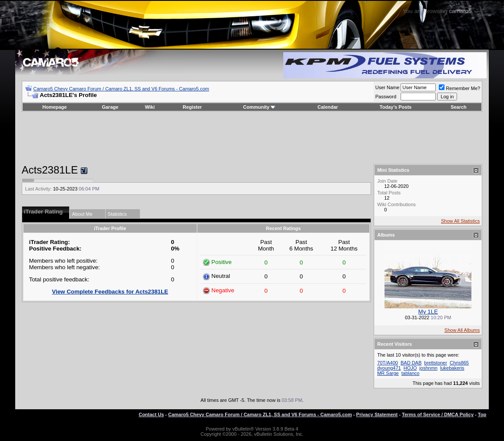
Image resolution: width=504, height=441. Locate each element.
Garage (110, 107)
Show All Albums (462, 330)
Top (482, 414)
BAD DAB (411, 363)
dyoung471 (389, 368)
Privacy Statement (377, 414)
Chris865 (459, 363)
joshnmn (428, 368)
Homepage (54, 107)
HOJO (410, 368)
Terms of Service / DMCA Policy (438, 414)
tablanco (411, 373)
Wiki (150, 107)
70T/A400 (388, 363)
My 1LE (428, 312)
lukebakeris (452, 368)
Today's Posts (396, 107)
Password (386, 97)
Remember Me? (459, 88)
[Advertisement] (252, 138)
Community (260, 107)
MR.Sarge (388, 373)
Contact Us (151, 414)
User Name (388, 87)
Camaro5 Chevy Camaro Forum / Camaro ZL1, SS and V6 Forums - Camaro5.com (121, 89)
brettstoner (436, 363)
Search (459, 107)
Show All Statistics (460, 221)
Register (192, 107)
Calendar (328, 107)
